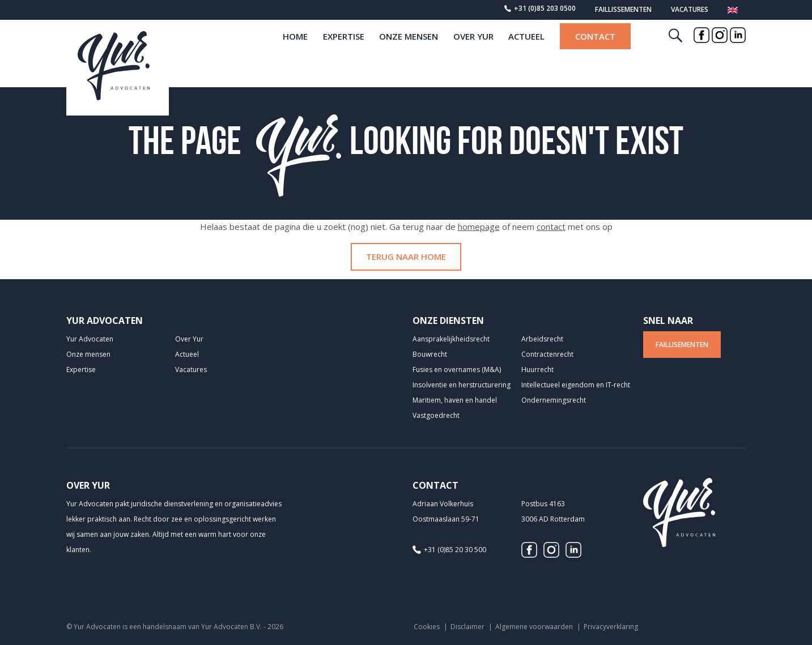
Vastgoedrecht (436, 415)
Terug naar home (406, 257)
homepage (479, 227)
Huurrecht (537, 370)
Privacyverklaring (611, 627)
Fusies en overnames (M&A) (457, 370)
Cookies (427, 627)
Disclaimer (467, 627)
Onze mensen (409, 55)
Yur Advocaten (90, 339)
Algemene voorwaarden (534, 627)
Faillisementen (682, 345)
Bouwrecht (430, 354)
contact (551, 227)
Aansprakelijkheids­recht (451, 339)
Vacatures (690, 9)
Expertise (344, 55)
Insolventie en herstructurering (462, 385)
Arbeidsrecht (542, 339)
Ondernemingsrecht (554, 400)
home (295, 55)
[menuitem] (733, 12)
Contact (595, 55)
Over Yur (473, 55)
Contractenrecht (547, 354)
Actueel (526, 55)
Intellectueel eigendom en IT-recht (576, 385)
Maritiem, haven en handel (455, 400)
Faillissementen (623, 9)
